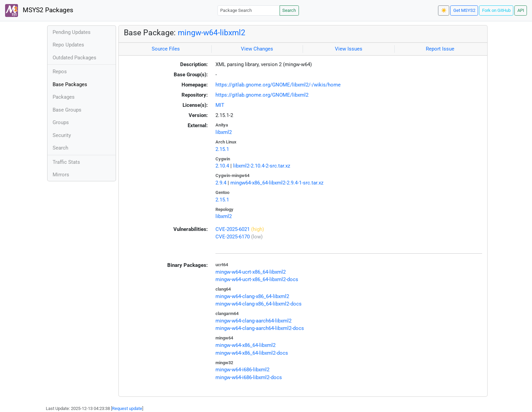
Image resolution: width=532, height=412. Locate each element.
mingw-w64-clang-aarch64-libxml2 (253, 321)
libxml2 (224, 132)
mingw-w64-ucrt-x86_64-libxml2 (251, 272)
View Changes (257, 49)
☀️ (444, 10)
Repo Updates (68, 45)
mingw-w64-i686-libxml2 (242, 370)
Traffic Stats (66, 162)
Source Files (166, 49)
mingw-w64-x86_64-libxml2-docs (252, 353)
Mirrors (61, 175)
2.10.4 (222, 166)
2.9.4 (221, 183)
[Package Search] (249, 10)
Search (289, 10)
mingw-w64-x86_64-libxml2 (245, 345)
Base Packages (70, 84)
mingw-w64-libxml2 (212, 33)
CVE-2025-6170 (233, 237)
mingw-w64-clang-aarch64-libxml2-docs (260, 328)
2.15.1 (222, 149)
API (521, 10)
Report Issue (440, 49)
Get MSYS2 (464, 10)
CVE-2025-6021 (233, 229)
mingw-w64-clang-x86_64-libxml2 (252, 296)
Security (62, 135)
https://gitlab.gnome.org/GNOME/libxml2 (262, 95)
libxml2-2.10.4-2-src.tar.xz (262, 166)
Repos (60, 72)
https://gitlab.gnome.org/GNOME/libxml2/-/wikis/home (278, 85)
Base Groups (67, 110)
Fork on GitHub (496, 10)
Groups (61, 122)
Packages (64, 97)
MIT (220, 105)
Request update (127, 408)
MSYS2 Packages (39, 11)
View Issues (349, 49)
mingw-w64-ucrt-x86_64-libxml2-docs (257, 279)
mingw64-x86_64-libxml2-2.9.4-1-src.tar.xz (277, 183)
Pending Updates (72, 32)
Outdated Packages (74, 58)
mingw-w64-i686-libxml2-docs (249, 377)
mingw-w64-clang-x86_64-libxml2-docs (259, 304)
